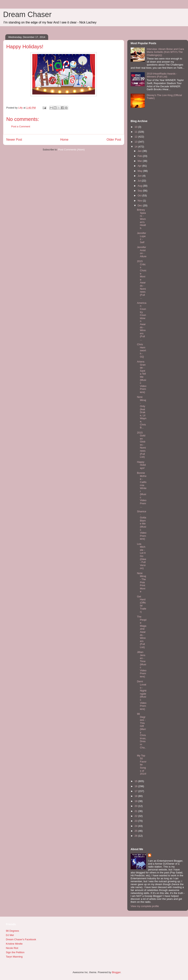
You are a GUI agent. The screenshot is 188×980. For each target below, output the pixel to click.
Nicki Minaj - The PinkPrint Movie (141, 582)
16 (136, 786)
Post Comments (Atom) (71, 150)
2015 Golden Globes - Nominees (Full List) (141, 445)
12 (136, 137)
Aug (140, 186)
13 (136, 142)
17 (136, 791)
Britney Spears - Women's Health (141, 219)
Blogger (116, 972)
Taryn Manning (14, 957)
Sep (140, 191)
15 (136, 781)
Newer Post (14, 140)
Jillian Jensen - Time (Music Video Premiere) (142, 664)
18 (136, 796)
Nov (140, 201)
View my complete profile (145, 906)
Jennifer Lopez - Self (141, 238)
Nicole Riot (12, 948)
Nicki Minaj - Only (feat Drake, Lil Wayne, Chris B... (142, 412)
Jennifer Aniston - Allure (142, 252)
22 (136, 816)
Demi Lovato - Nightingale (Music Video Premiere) (142, 695)
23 (136, 821)
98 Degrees (12, 931)
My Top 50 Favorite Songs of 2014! (142, 765)
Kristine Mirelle (14, 944)
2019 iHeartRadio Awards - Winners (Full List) (162, 75)
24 (136, 826)
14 (136, 147)
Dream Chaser (27, 14)
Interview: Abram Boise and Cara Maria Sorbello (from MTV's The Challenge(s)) (165, 52)
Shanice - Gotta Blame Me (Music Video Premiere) (142, 525)
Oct (140, 196)
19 (136, 801)
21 (136, 811)
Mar (140, 161)
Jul (140, 181)
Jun (140, 176)
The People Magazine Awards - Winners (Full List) (142, 632)
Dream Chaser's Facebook (21, 939)
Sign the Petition (15, 952)
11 (136, 132)
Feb (140, 156)
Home (64, 140)
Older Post (114, 140)
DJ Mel (10, 935)
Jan (140, 151)
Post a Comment (21, 126)
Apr (140, 166)
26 (136, 836)
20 (136, 806)
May (140, 171)
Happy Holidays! (141, 465)
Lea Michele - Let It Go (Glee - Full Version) (141, 556)
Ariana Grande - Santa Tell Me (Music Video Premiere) (142, 377)
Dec (140, 205)
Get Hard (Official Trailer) (141, 604)
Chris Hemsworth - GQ (141, 350)
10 (136, 127)
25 (136, 831)
